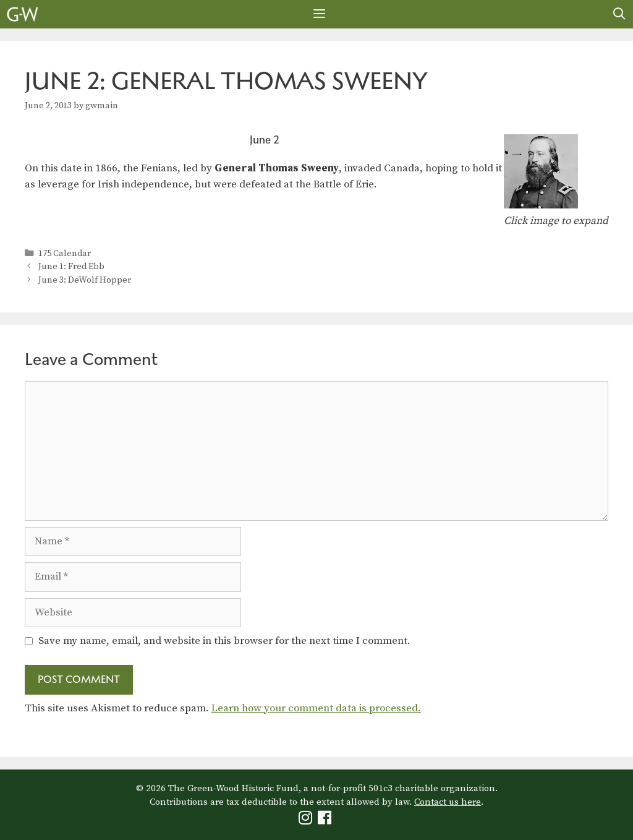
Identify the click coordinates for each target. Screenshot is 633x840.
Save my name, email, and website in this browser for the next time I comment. (224, 641)
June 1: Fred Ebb (71, 267)
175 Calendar (65, 254)
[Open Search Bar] (619, 14)
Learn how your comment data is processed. (316, 708)
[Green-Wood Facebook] (326, 821)
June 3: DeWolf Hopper (85, 280)
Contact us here (448, 802)
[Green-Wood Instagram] (307, 821)
